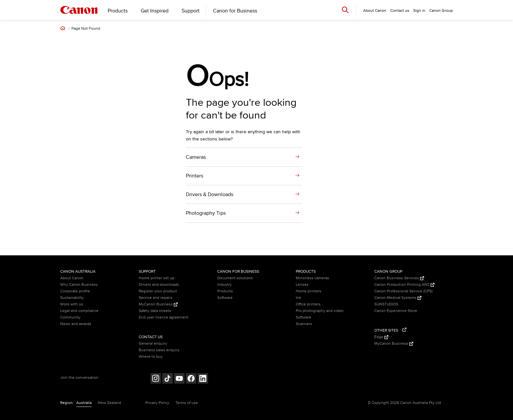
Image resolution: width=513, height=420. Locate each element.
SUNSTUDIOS (386, 304)
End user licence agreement (164, 317)
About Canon (72, 278)
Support (191, 11)
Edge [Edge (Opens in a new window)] (381, 337)
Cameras (196, 157)
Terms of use (187, 403)
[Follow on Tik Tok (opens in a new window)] (168, 379)
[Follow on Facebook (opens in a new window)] (191, 379)
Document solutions (235, 278)
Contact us (400, 11)
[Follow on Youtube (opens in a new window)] (179, 379)
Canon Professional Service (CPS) (403, 291)
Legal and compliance (79, 311)
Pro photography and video (320, 311)
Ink (298, 298)
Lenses (302, 285)
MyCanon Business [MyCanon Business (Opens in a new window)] (158, 304)
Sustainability (72, 298)
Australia (84, 403)
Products (118, 11)
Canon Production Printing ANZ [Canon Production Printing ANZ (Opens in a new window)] (404, 285)
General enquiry (153, 344)
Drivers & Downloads (210, 194)
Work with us (72, 304)
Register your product (158, 291)
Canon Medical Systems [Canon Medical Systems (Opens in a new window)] (398, 298)
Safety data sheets (155, 311)
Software (225, 298)
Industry (224, 285)
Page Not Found (86, 29)
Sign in (419, 11)
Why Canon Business (79, 285)
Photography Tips (206, 213)
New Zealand (109, 403)
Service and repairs (156, 298)
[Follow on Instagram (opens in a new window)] (156, 379)
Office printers (308, 304)
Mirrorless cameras (312, 278)
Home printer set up (157, 278)
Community (70, 317)
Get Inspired (155, 11)
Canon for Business (235, 11)
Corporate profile (75, 291)
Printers (195, 176)
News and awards (76, 324)
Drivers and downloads (159, 285)
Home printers (309, 291)
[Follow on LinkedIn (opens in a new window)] (203, 379)
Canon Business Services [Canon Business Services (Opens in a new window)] (399, 278)
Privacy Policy (157, 403)
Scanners (304, 324)
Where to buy (151, 357)
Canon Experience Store (396, 311)
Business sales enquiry (159, 350)
